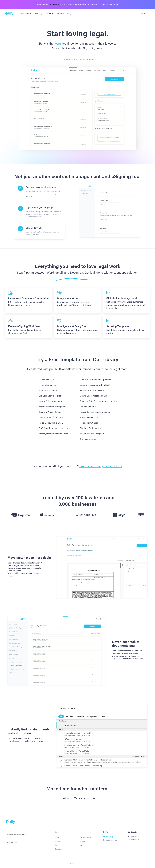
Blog (69, 13)
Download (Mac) (85, 837)
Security (60, 13)
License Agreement (110, 840)
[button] (26, 13)
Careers (82, 841)
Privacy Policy (108, 837)
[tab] (40, 192)
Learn (81, 845)
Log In (143, 13)
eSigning (38, 13)
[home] (10, 13)
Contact (58, 849)
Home (57, 837)
